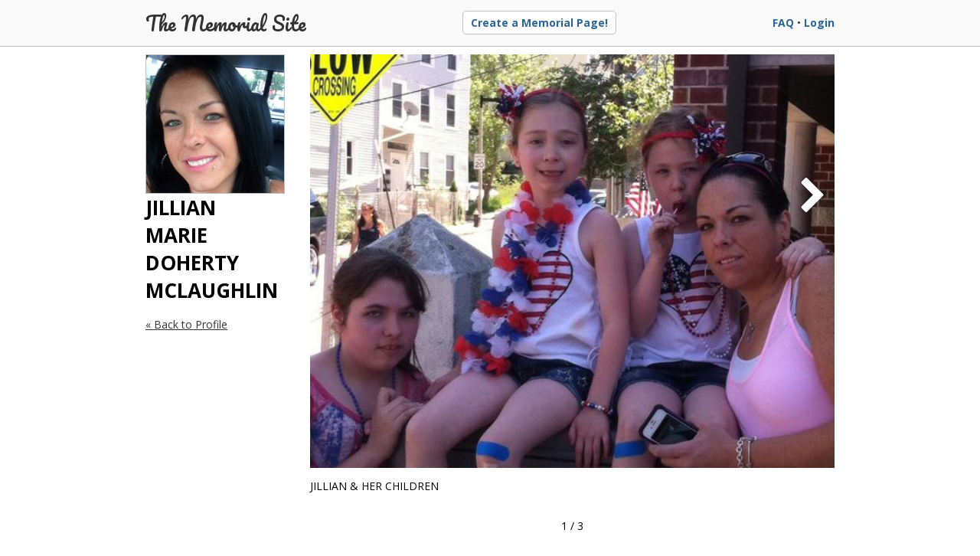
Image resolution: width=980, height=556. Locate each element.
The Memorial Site (226, 23)
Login (819, 23)
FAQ (783, 23)
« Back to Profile (186, 324)
